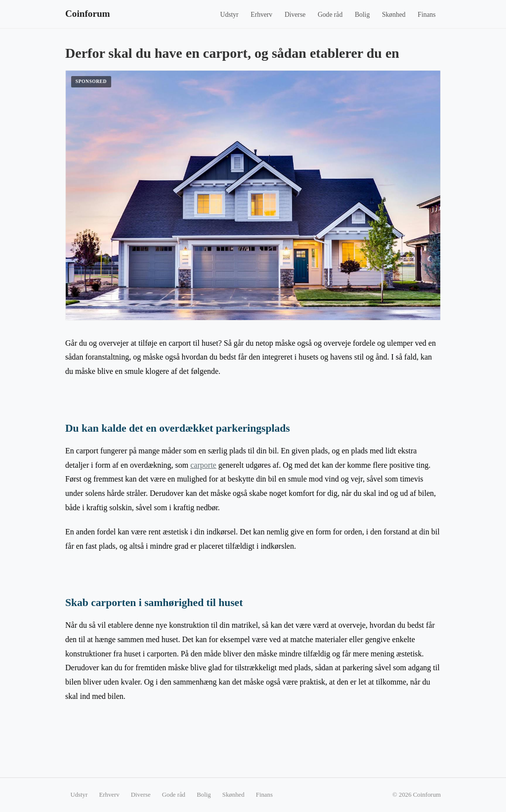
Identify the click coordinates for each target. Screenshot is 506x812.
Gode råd (330, 15)
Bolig (362, 15)
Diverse (295, 15)
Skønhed (394, 15)
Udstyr (230, 15)
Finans (426, 15)
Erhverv (261, 15)
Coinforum (88, 14)
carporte (203, 465)
